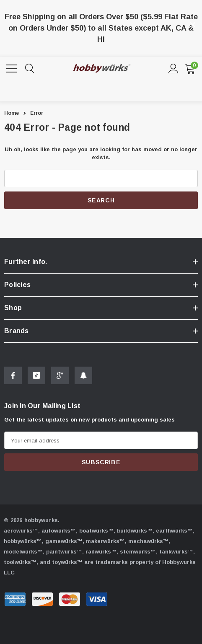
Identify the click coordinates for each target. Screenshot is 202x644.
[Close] (193, 25)
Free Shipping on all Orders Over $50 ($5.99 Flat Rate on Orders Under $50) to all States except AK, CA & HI (101, 28)
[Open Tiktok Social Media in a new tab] (36, 377)
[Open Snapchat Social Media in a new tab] (83, 377)
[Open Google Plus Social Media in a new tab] (60, 377)
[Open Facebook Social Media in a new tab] (13, 377)
